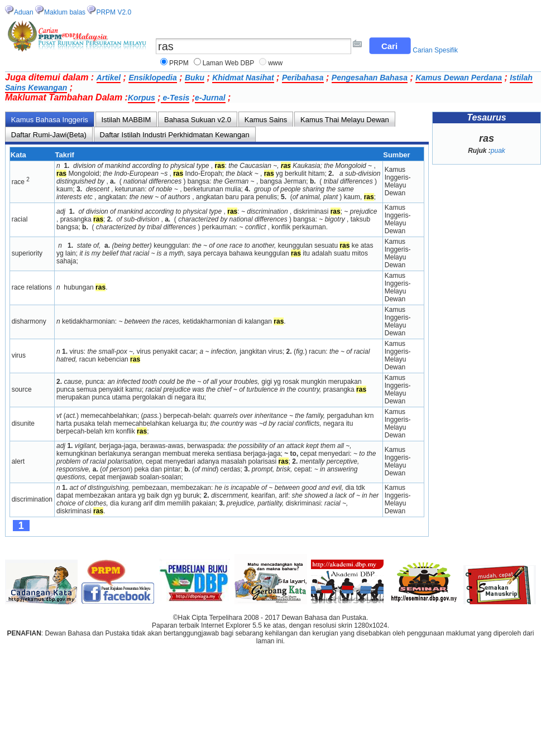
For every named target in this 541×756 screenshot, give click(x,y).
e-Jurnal (210, 98)
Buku (195, 78)
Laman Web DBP (229, 63)
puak (498, 151)
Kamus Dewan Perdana (459, 78)
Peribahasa (303, 78)
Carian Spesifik (435, 50)
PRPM (179, 63)
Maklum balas (65, 12)
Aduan (24, 12)
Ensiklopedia (152, 78)
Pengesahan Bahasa (370, 78)
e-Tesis (175, 98)
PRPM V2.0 (114, 12)
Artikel (109, 78)
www (275, 63)
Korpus (142, 98)
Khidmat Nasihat (243, 78)
